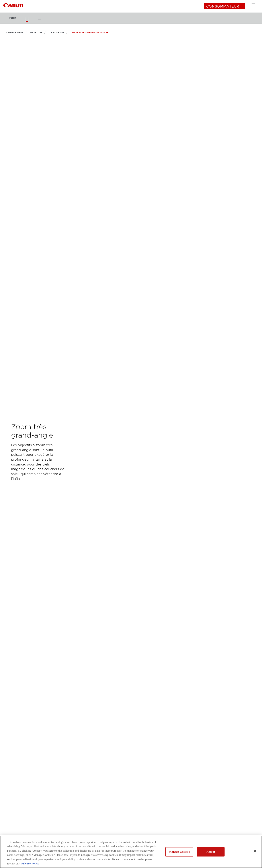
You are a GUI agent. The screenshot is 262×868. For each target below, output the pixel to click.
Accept (211, 852)
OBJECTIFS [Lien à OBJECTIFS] (36, 33)
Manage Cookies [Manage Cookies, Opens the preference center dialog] (179, 852)
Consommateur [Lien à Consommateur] (14, 33)
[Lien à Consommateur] (13, 5)
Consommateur (223, 6)
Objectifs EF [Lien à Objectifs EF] (56, 33)
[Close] (255, 851)
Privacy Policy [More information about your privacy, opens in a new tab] (30, 863)
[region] (131, 852)
